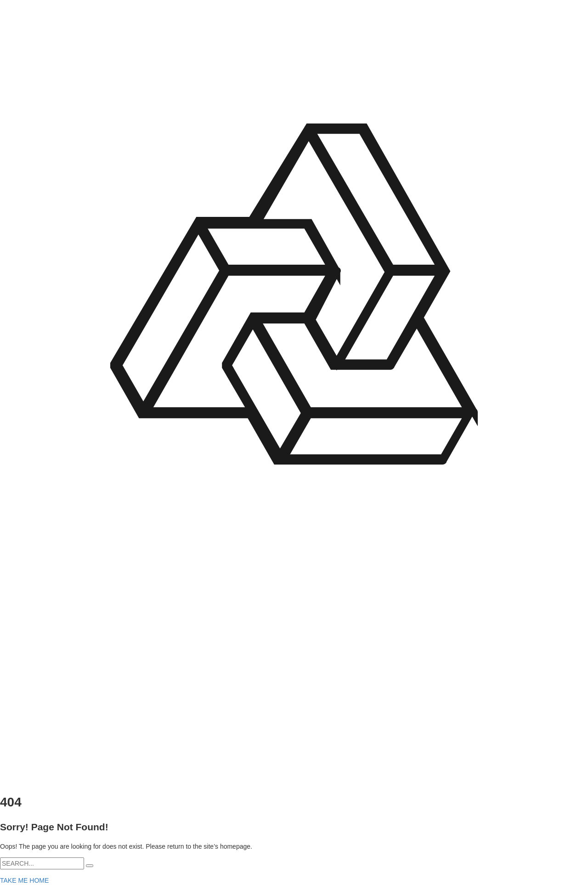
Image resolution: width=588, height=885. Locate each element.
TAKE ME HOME (24, 880)
